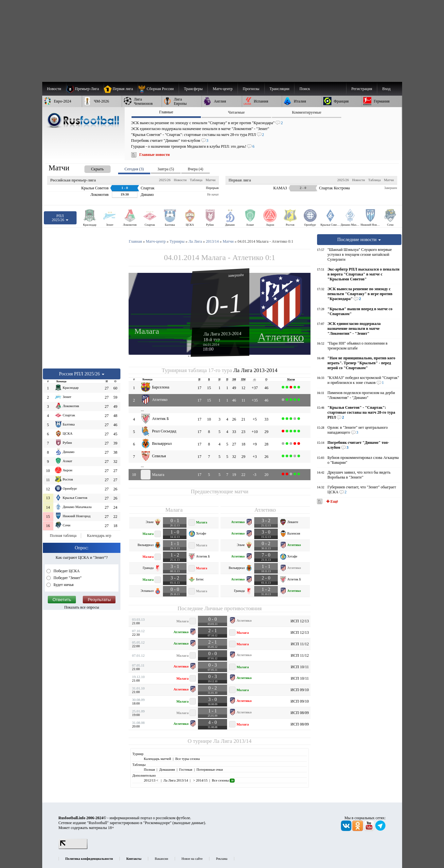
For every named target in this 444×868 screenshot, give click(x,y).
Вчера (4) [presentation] (195, 169)
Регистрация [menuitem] (362, 89)
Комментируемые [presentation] (307, 112)
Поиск (305, 89)
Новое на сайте (192, 859)
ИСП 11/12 (300, 644)
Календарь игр (99, 536)
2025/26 (165, 180)
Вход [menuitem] (386, 89)
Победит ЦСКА (66, 571)
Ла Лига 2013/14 (232, 741)
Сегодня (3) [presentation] (134, 169)
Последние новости (359, 239)
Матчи (210, 180)
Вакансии (161, 859)
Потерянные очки (210, 769)
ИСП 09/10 (300, 690)
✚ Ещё (332, 501)
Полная (149, 769)
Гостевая (186, 769)
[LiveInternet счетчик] (73, 848)
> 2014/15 (200, 780)
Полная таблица (63, 536)
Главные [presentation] (166, 112)
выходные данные (189, 823)
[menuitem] (158, 89)
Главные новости (155, 155)
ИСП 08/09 (300, 713)
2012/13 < (151, 780)
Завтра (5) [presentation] (166, 169)
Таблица (196, 180)
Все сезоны (223, 780)
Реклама (222, 859)
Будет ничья (63, 585)
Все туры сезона (188, 759)
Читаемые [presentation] (236, 112)
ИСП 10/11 (300, 667)
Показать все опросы (82, 607)
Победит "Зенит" (67, 578)
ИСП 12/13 (300, 621)
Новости (180, 180)
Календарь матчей (157, 759)
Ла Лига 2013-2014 (222, 333)
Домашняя (167, 769)
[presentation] (91, 168)
